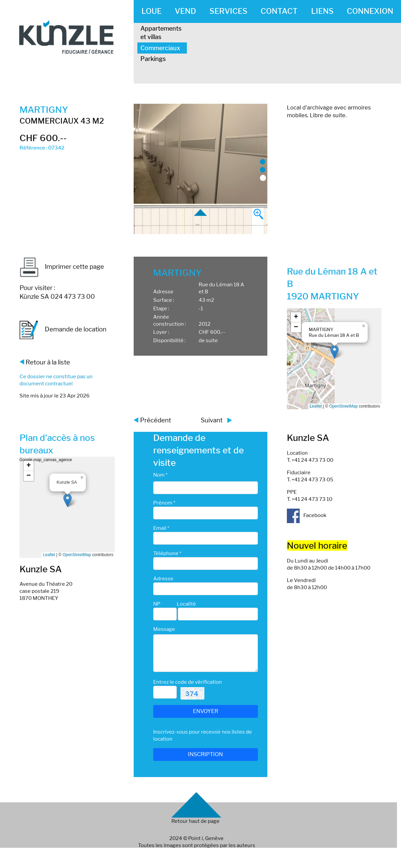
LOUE (152, 11)
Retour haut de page (195, 821)
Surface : (164, 300)
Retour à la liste (48, 362)
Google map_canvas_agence (66, 507)
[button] (335, 352)
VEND (185, 11)
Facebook (307, 515)
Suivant (212, 420)
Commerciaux (160, 48)
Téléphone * (167, 553)
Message (164, 629)
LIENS (322, 11)
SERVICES (228, 11)
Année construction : (170, 320)
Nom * (160, 475)
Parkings (153, 59)
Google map (333, 359)
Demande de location (63, 330)
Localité (186, 604)
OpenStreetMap (344, 406)
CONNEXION (370, 11)
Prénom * (164, 503)
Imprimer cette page (62, 267)
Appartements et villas (161, 33)
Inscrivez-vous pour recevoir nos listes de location (203, 735)
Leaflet (316, 406)
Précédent (156, 420)
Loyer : (161, 332)
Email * (161, 528)
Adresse (163, 292)
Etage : (161, 309)
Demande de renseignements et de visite (198, 450)
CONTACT (279, 11)
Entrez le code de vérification (188, 682)
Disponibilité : (169, 341)
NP (157, 604)
